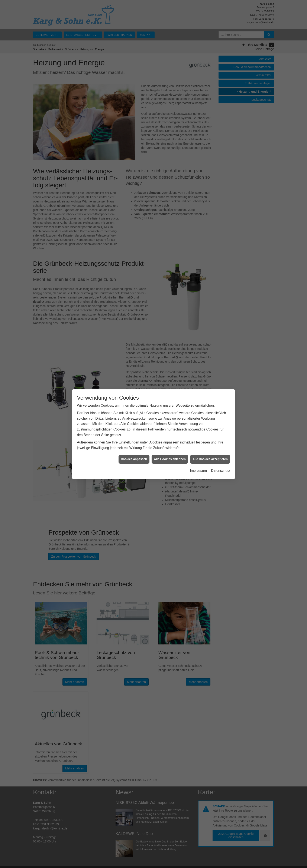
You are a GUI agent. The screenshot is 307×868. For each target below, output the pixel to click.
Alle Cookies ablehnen (170, 456)
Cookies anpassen (134, 456)
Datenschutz (221, 467)
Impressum (198, 467)
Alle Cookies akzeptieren (210, 456)
